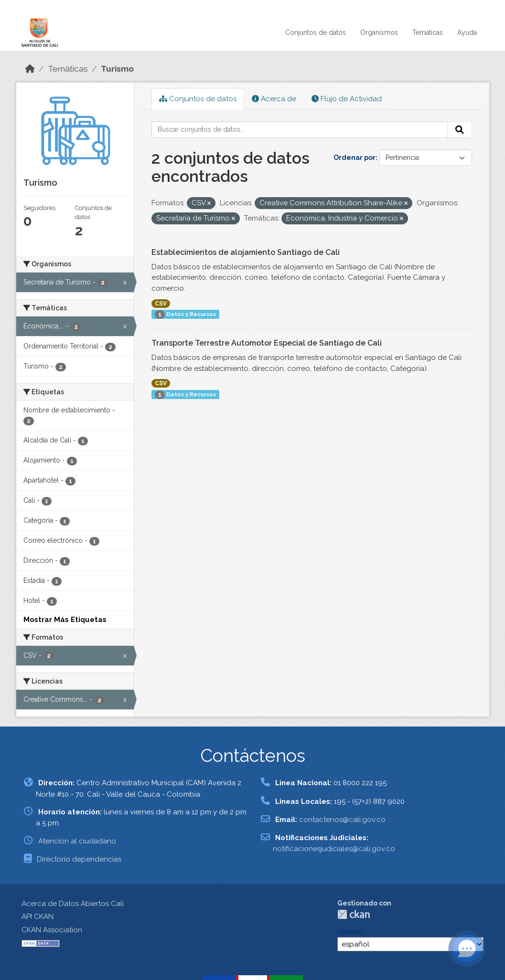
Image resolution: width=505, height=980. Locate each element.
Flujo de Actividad (347, 99)
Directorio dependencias (79, 859)
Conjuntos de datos (316, 32)
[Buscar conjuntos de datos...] (300, 130)
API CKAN (38, 917)
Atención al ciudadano (77, 841)
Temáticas (428, 32)
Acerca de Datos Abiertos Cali (73, 904)
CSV (161, 304)
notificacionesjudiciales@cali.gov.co (334, 849)
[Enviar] (460, 130)
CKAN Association (52, 930)
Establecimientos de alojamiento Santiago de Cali (246, 252)
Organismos (379, 32)
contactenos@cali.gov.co (342, 820)
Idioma (349, 932)
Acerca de (274, 99)
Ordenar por (355, 158)
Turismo (117, 69)
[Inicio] (30, 69)
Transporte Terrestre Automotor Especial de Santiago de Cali (267, 343)
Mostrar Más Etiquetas (65, 620)
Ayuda (467, 32)
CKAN (354, 914)
